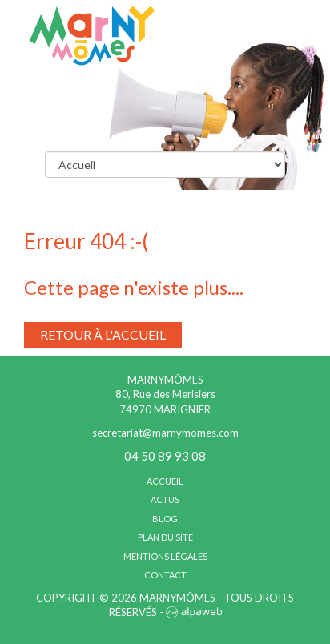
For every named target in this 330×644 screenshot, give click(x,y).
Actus (165, 499)
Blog (165, 519)
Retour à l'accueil (103, 334)
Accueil (165, 481)
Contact (165, 575)
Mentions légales (165, 556)
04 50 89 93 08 (165, 456)
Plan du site (165, 537)
